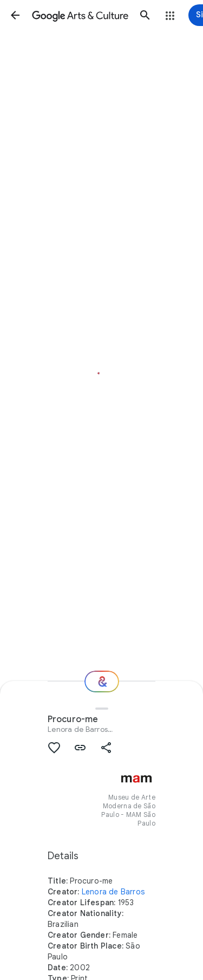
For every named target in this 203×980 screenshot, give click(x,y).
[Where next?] (102, 682)
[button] (15, 15)
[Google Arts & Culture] (80, 15)
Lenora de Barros (78, 729)
